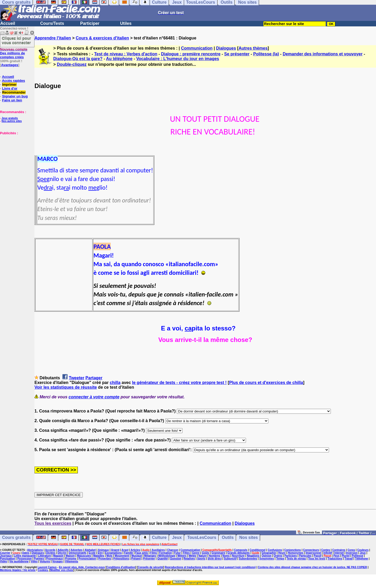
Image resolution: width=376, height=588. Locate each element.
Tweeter (77, 378)
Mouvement (122, 556)
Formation (166, 553)
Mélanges (150, 556)
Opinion (267, 556)
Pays (336, 556)
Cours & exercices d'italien (102, 38)
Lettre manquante (25, 556)
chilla (115, 383)
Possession (25, 559)
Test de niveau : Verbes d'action (126, 54)
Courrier (5, 553)
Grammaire (218, 553)
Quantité (163, 559)
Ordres (278, 556)
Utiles (126, 23)
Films (154, 553)
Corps (351, 550)
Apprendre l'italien (53, 38)
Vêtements (72, 561)
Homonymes (296, 553)
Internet (339, 553)
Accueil (8, 23)
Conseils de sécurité (151, 567)
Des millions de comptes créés (14, 53)
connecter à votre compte (94, 397)
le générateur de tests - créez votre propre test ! (179, 383)
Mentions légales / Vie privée (18, 570)
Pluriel (346, 556)
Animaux (103, 550)
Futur (178, 553)
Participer (90, 23)
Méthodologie (167, 556)
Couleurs (363, 550)
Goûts (205, 553)
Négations (253, 556)
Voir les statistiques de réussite (66, 387)
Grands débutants (239, 553)
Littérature (45, 556)
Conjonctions (293, 550)
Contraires (339, 550)
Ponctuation (8, 559)
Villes (34, 561)
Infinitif (328, 553)
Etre (100, 553)
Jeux (177, 537)
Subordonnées (248, 559)
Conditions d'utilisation (121, 567)
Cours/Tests (52, 23)
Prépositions (121, 559)
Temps (280, 559)
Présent (136, 559)
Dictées (51, 553)
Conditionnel (258, 550)
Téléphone (361, 559)
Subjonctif (230, 559)
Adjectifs (63, 550)
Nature (203, 556)
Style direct (215, 559)
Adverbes (77, 550)
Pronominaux (55, 559)
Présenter (149, 559)
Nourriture (238, 556)
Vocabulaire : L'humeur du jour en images (178, 59)
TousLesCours (202, 537)
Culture (159, 537)
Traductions (335, 559)
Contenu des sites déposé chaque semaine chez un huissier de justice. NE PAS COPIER (313, 567)
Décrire (62, 553)
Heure (282, 553)
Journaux (6, 556)
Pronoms (71, 559)
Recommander (14, 92)
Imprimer (9, 85)
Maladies (99, 556)
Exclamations (113, 553)
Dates (26, 553)
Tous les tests (317, 559)
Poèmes (39, 559)
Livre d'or (10, 88)
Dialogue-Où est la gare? (78, 59)
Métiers (182, 556)
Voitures (45, 561)
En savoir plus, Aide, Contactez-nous (82, 567)
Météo (193, 556)
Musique (137, 556)
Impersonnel (313, 553)
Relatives (189, 559)
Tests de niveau (296, 559)
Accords (50, 550)
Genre (196, 553)
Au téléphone (119, 59)
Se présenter (237, 54)
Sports (201, 559)
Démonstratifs (78, 553)
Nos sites (248, 537)
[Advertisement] (16, 161)
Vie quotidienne (19, 561)
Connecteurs (311, 550)
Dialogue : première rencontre (191, 54)
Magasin (58, 556)
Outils (228, 537)
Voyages (57, 561)
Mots (110, 556)
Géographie (269, 553)
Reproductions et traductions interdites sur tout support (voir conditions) (210, 567)
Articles (135, 550)
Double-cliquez (72, 64)
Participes (291, 556)
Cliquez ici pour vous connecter (16, 40)
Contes (326, 550)
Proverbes (105, 559)
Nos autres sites (12, 121)
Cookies (43, 570)
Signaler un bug (15, 96)
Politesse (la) (266, 54)
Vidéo (4, 561)
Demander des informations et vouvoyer (323, 54)
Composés (241, 550)
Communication (197, 48)
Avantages (10, 65)
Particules (305, 556)
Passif (318, 556)
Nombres (215, 556)
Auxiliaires (158, 550)
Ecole (92, 553)
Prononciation (87, 559)
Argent (115, 550)
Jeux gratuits (10, 118)
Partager (94, 378)
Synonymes (267, 559)
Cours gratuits (16, 537)
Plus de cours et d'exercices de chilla (266, 383)
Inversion (352, 553)
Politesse (357, 556)
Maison (70, 556)
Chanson (173, 550)
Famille (128, 553)
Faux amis (142, 553)
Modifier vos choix (62, 570)
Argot (125, 550)
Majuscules (84, 556)
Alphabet (90, 550)
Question (176, 559)
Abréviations (35, 550)
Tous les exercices (53, 523)
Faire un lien (12, 100)
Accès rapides (13, 81)
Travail (349, 559)
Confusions (275, 550)
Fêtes (186, 553)
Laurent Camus (47, 567)
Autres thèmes (253, 48)
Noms (226, 556)
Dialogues (226, 48)
